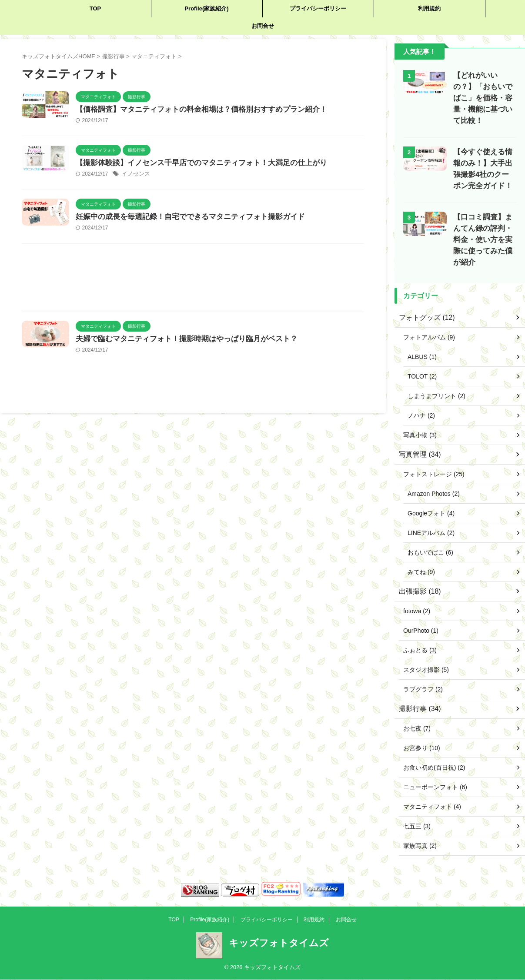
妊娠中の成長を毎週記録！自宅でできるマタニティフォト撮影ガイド (223, 243)
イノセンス (174, 188)
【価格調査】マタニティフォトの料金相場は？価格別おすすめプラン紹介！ (234, 110)
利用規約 (429, 8)
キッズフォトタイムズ (279, 915)
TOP (95, 8)
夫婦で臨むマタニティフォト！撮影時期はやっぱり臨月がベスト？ (220, 378)
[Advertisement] (193, 319)
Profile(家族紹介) (206, 8)
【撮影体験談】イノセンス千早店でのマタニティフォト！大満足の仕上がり (234, 176)
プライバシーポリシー (318, 8)
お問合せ (263, 26)
